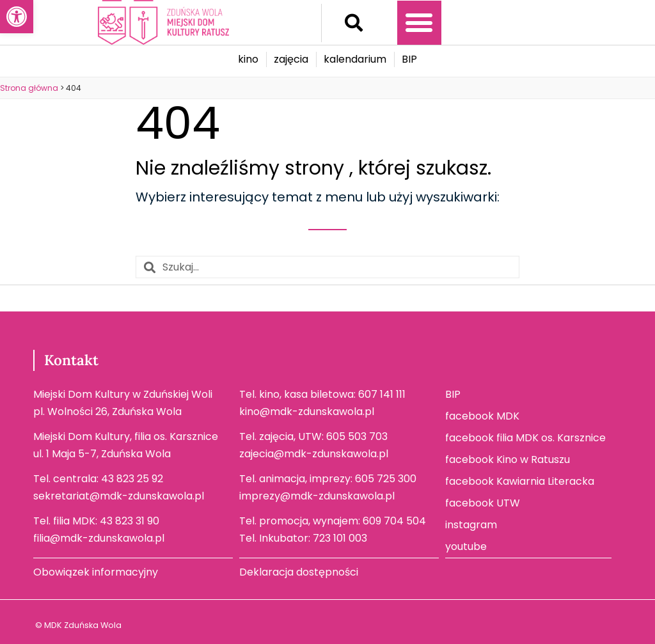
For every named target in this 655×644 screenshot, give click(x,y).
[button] (354, 23)
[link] (17, 17)
